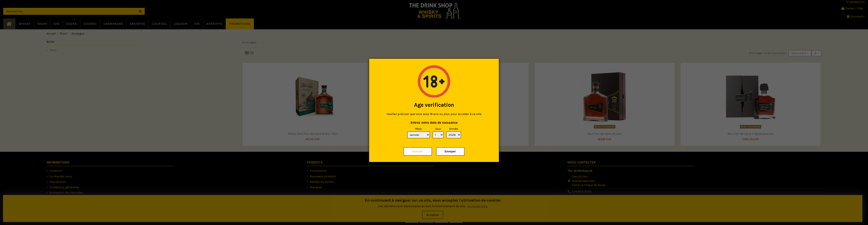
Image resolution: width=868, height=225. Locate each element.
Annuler (418, 151)
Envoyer (450, 151)
